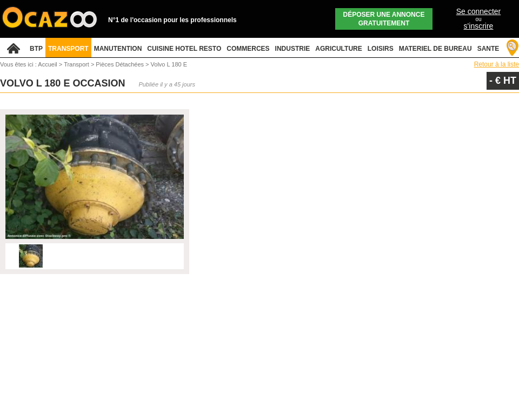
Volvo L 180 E (169, 64)
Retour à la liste (497, 64)
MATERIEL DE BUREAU (435, 49)
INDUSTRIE (293, 49)
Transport (77, 64)
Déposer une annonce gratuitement (384, 19)
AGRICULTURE (338, 49)
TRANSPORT (68, 49)
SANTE (488, 49)
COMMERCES (248, 49)
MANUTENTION (118, 49)
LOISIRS (381, 49)
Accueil (47, 64)
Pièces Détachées (121, 64)
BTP (36, 49)
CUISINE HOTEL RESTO (184, 49)
